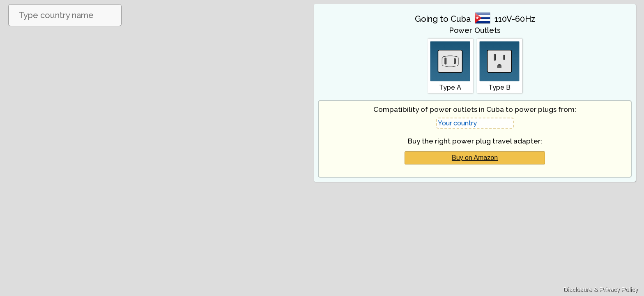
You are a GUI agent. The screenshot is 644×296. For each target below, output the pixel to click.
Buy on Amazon (475, 158)
